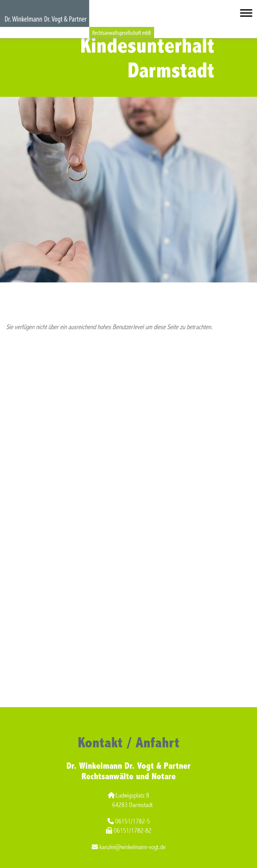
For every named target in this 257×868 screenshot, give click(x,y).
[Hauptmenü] (246, 14)
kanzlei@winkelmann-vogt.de (129, 847)
